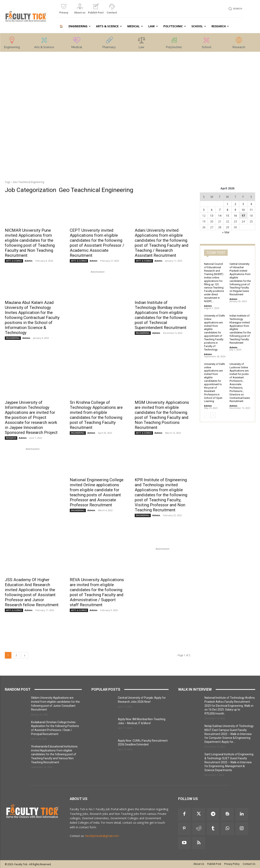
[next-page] (25, 655)
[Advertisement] (32, 116)
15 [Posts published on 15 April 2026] (228, 216)
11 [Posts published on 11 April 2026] (251, 210)
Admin (29, 261)
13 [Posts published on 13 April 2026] (212, 216)
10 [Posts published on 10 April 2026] (243, 210)
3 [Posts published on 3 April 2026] (243, 204)
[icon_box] (64, 10)
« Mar (226, 232)
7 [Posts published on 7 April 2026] (220, 210)
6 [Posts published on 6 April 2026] (212, 210)
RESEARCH (11, 438)
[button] (235, 9)
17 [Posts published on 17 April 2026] (243, 216)
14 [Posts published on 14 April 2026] (220, 216)
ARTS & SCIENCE (14, 261)
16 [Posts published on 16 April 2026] (235, 216)
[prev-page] (207, 415)
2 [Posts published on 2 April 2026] (235, 204)
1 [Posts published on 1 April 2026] (228, 204)
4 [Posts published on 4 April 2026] (251, 204)
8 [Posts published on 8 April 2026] (228, 210)
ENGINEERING (13, 338)
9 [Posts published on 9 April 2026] (235, 210)
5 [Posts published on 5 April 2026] (204, 210)
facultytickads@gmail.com (102, 836)
